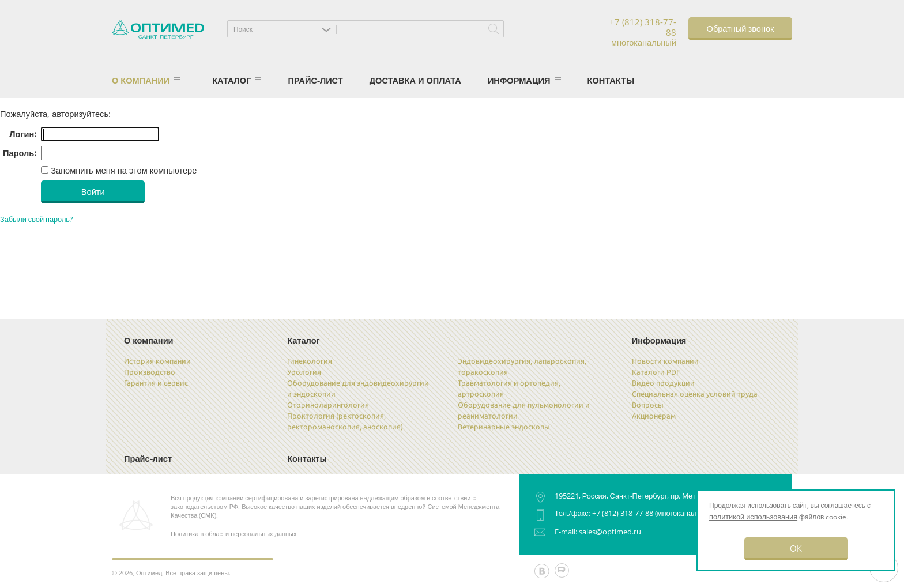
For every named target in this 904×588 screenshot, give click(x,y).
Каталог (237, 80)
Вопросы (648, 405)
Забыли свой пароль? (37, 219)
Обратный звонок (741, 28)
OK (796, 548)
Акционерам (654, 416)
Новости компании (665, 361)
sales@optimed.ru (610, 532)
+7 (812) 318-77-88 (623, 513)
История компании (157, 361)
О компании (146, 80)
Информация (524, 80)
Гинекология (310, 361)
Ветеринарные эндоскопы (504, 427)
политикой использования (753, 517)
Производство (150, 372)
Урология (304, 372)
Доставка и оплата (415, 80)
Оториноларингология (328, 405)
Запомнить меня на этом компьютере (123, 170)
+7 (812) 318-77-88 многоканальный (643, 33)
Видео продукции (663, 383)
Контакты (611, 80)
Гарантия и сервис (156, 383)
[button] (285, 29)
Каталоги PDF (656, 372)
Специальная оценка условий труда (695, 394)
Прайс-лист (315, 80)
